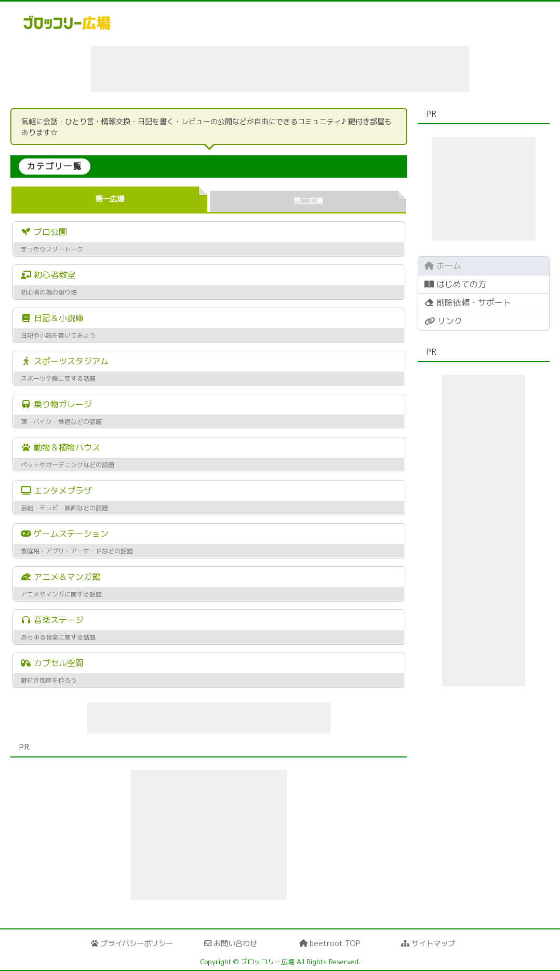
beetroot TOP (330, 943)
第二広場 (308, 201)
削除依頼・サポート (468, 302)
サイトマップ (428, 943)
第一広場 (110, 199)
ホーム (443, 265)
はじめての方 (455, 284)
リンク (443, 321)
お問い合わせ (231, 943)
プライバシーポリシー (132, 943)
